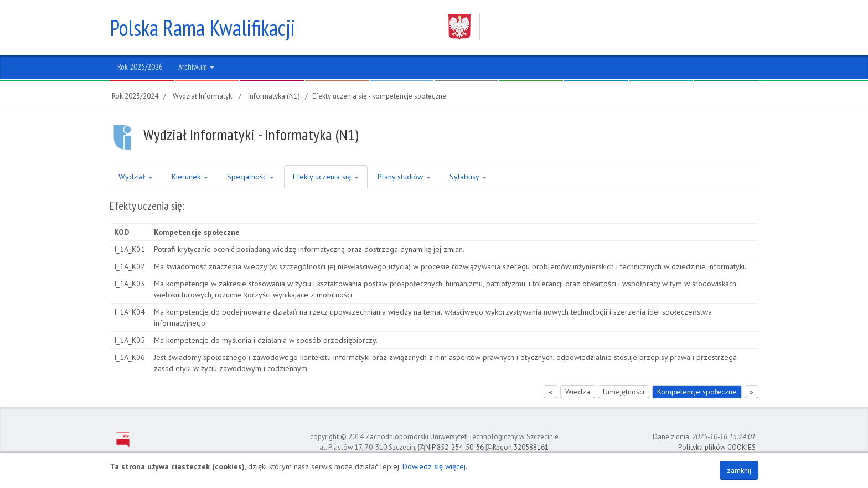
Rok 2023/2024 (135, 96)
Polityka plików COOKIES (717, 447)
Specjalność (250, 177)
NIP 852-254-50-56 (451, 447)
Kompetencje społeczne (697, 392)
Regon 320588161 (517, 447)
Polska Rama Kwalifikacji (202, 28)
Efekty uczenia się (326, 177)
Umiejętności (624, 392)
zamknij (739, 470)
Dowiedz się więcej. (435, 466)
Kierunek (190, 177)
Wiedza (578, 392)
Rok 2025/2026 (140, 67)
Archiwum (196, 67)
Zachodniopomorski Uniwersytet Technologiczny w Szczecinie (593, 27)
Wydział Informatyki (203, 96)
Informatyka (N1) (274, 96)
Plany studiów (404, 177)
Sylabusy (468, 177)
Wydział (136, 177)
